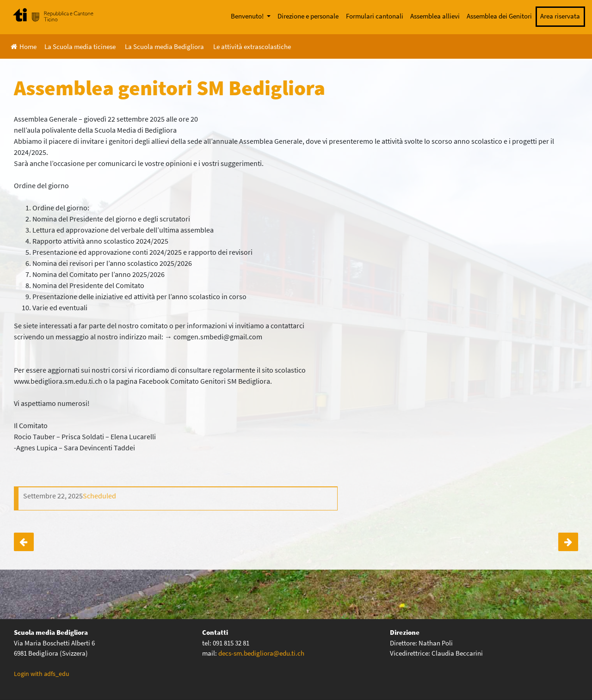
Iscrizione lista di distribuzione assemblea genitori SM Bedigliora (568, 542)
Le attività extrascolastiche (252, 46)
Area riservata (560, 16)
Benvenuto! (248, 16)
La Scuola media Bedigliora (164, 46)
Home (24, 46)
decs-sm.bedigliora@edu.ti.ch (261, 653)
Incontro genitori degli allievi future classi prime (24, 542)
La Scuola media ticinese (80, 46)
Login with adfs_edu (42, 674)
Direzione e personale (308, 16)
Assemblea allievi (435, 16)
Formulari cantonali (375, 16)
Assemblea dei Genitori (499, 16)
